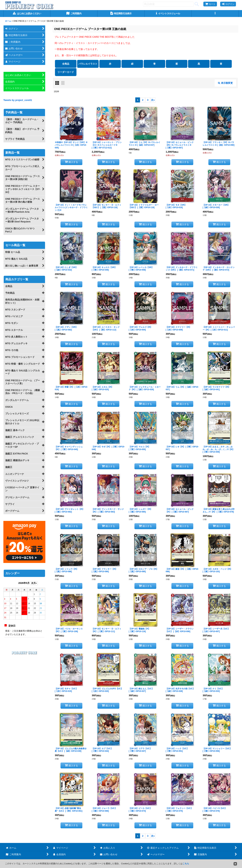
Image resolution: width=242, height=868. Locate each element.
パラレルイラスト (88, 64)
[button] (215, 14)
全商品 (66, 64)
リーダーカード (66, 72)
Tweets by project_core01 (18, 100)
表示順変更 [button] (225, 83)
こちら (186, 864)
